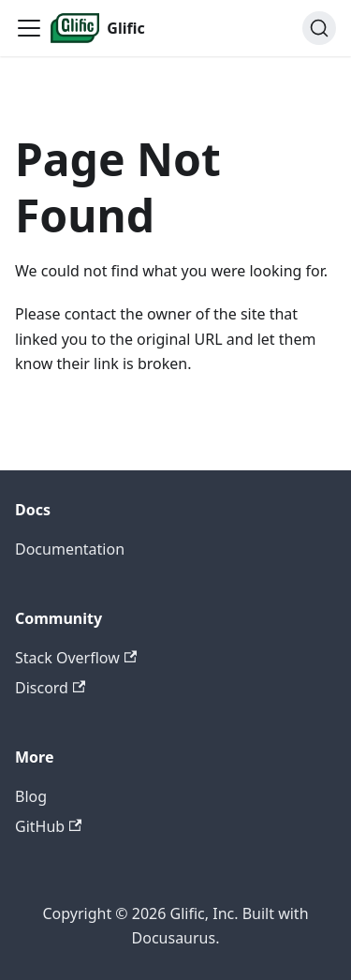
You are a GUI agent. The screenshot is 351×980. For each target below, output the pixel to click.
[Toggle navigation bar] (29, 28)
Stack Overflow (76, 658)
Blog (31, 796)
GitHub (48, 826)
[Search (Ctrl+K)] (319, 28)
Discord (50, 688)
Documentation (70, 549)
